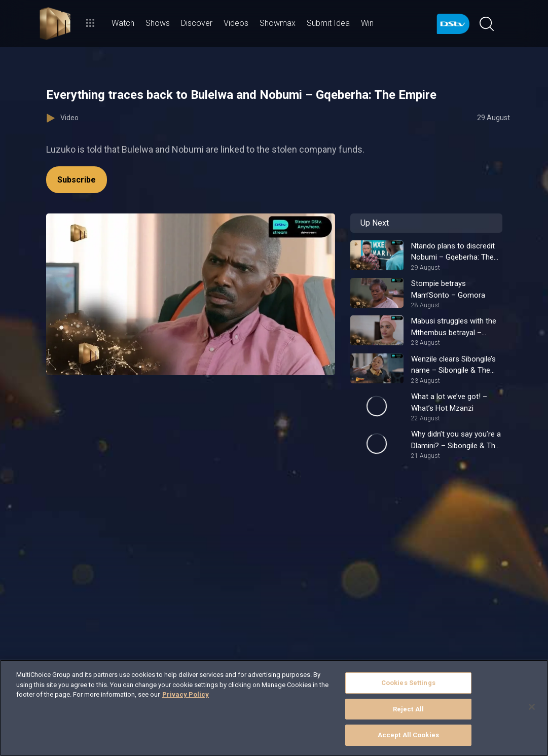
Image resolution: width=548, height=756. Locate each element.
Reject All (408, 709)
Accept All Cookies (408, 735)
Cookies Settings (408, 683)
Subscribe (77, 180)
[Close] (532, 707)
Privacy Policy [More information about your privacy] (186, 694)
